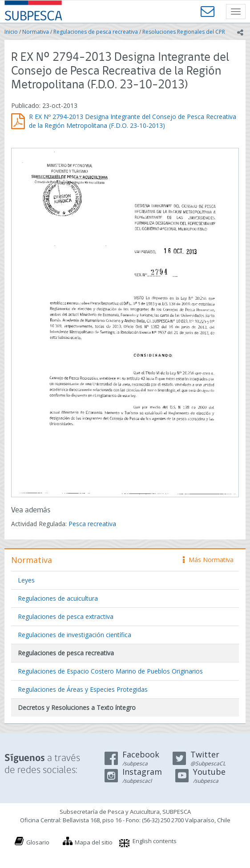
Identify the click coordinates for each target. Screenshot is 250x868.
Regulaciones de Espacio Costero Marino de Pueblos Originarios (110, 671)
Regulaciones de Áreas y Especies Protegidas (83, 689)
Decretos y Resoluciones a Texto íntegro (77, 707)
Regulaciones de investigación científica (75, 635)
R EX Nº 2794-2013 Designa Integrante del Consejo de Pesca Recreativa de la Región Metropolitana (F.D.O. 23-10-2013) (133, 121)
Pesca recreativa (92, 524)
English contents (155, 841)
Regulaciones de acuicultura (58, 598)
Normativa (36, 32)
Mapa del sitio (94, 842)
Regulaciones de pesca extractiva (66, 616)
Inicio (11, 32)
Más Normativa (208, 560)
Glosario (38, 842)
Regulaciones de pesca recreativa (96, 32)
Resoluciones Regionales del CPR (184, 32)
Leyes (26, 580)
